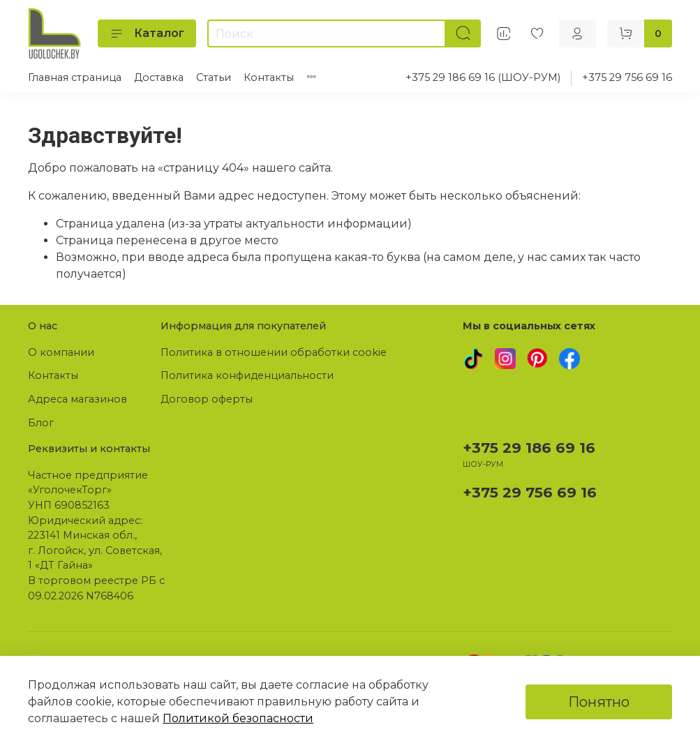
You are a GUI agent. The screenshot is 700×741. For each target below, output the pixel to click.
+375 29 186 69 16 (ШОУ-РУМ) (483, 77)
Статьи (214, 77)
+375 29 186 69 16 (529, 448)
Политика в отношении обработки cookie (274, 352)
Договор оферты (207, 399)
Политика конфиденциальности (247, 375)
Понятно (599, 702)
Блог (41, 423)
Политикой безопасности (238, 718)
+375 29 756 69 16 (627, 77)
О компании (61, 352)
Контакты (269, 77)
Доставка (159, 77)
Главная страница (75, 77)
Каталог (147, 33)
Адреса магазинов (77, 399)
